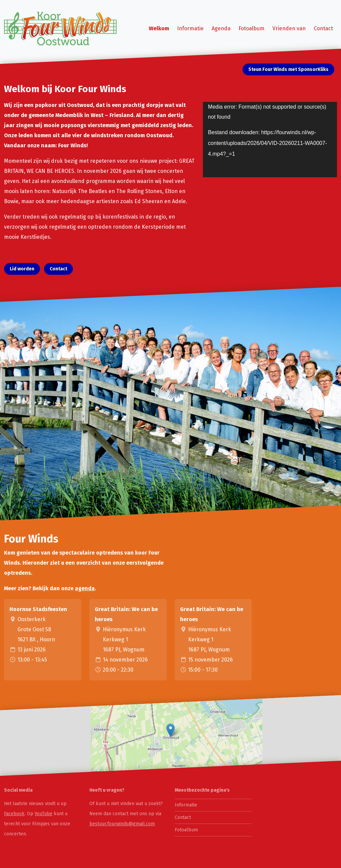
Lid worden (22, 269)
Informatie (190, 28)
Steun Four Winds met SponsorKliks (288, 69)
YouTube (44, 814)
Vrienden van (289, 28)
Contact (323, 28)
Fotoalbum (251, 28)
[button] (170, 730)
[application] (270, 140)
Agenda (221, 28)
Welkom (159, 28)
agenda (85, 588)
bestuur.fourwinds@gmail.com (122, 824)
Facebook (14, 814)
